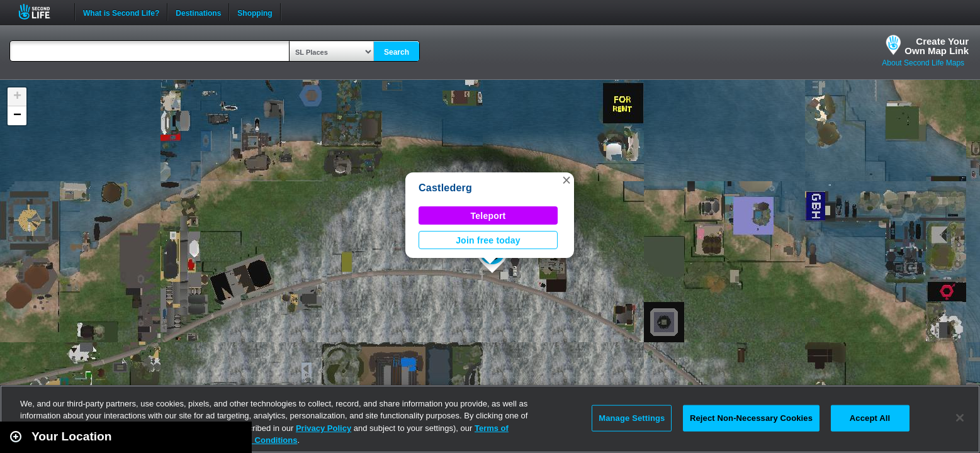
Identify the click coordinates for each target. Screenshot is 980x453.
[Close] (960, 418)
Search (397, 52)
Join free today (488, 240)
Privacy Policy (324, 428)
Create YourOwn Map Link (937, 46)
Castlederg (445, 188)
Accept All (870, 418)
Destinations (198, 12)
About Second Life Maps (923, 63)
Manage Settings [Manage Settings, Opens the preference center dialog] (632, 418)
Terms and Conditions (254, 440)
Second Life (41, 12)
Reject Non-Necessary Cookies (751, 418)
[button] (566, 180)
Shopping (255, 12)
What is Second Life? (121, 12)
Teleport (488, 216)
